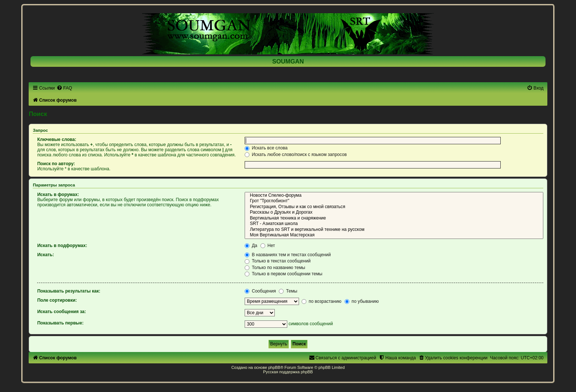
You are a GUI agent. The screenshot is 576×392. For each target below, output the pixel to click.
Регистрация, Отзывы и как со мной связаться (394, 207)
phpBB (274, 367)
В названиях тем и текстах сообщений (288, 255)
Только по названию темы (275, 268)
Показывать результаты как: (69, 291)
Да (251, 246)
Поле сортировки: (57, 300)
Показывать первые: (60, 323)
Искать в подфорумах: (62, 246)
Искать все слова (266, 148)
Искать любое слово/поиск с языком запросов (296, 155)
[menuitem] (64, 88)
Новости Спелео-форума (394, 196)
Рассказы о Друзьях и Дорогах (394, 213)
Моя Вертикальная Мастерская (394, 235)
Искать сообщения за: (62, 312)
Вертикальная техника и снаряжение (394, 218)
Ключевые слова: (57, 139)
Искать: (46, 255)
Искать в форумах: (58, 195)
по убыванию (362, 301)
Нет (268, 246)
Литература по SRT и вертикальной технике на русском (394, 230)
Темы (288, 291)
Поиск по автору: (56, 164)
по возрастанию (322, 301)
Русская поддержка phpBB (288, 372)
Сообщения (260, 291)
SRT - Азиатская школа (394, 224)
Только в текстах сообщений (278, 261)
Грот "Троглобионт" (394, 201)
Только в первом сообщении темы (283, 274)
